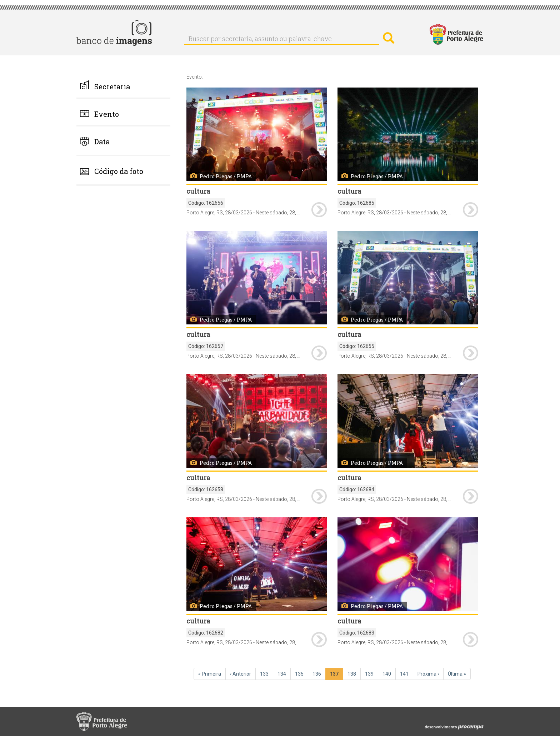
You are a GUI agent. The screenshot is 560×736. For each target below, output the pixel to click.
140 (389, 673)
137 (337, 675)
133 (267, 673)
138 (354, 673)
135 (302, 673)
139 (372, 673)
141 (407, 673)
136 (319, 673)
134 (284, 673)
